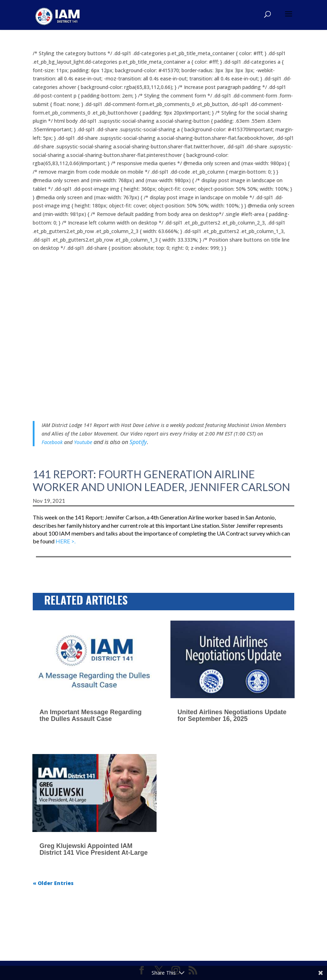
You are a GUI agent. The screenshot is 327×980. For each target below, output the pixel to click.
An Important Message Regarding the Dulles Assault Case (91, 715)
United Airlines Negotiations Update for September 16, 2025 (232, 715)
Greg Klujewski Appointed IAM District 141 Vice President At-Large (94, 849)
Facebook (52, 442)
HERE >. (65, 541)
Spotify (138, 442)
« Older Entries (53, 883)
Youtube (84, 442)
